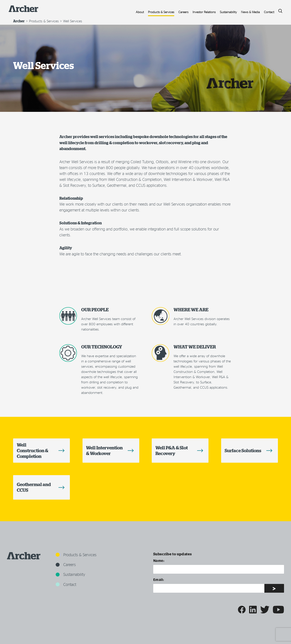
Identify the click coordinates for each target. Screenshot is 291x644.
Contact (269, 12)
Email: (159, 579)
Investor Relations (204, 12)
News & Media (250, 12)
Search (279, 10)
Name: (159, 560)
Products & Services (161, 12)
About (140, 12)
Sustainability (228, 12)
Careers (183, 12)
